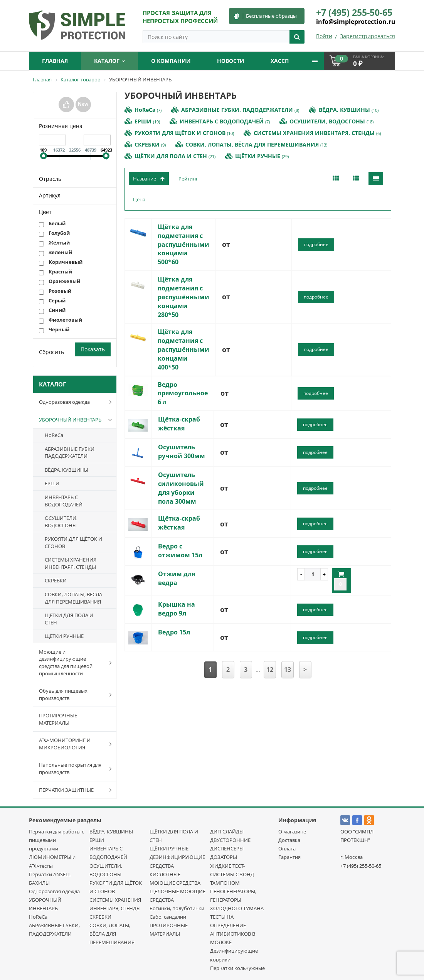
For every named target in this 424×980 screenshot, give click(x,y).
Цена (139, 199)
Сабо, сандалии (168, 917)
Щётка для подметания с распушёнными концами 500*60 (183, 244)
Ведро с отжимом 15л (180, 551)
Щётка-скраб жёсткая (179, 424)
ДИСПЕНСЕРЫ (227, 848)
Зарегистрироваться (368, 36)
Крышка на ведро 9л (177, 609)
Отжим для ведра (177, 578)
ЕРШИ (52, 483)
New (83, 104)
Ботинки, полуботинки (177, 908)
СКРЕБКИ (56, 580)
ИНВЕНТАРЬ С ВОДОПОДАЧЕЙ (64, 501)
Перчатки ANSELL (50, 874)
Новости (231, 61)
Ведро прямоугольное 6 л (183, 393)
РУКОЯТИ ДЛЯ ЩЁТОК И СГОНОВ (73, 542)
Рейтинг (188, 179)
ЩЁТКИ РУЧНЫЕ (64, 636)
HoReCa (54, 435)
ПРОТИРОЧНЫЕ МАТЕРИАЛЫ (58, 719)
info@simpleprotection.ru (356, 22)
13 (288, 670)
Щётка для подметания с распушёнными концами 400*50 (183, 349)
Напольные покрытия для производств (77, 768)
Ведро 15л (174, 632)
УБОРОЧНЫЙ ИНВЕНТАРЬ (77, 420)
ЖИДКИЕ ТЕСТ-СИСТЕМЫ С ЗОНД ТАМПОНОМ (232, 874)
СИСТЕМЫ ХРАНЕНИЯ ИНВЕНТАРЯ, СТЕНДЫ (71, 563)
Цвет (45, 212)
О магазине (292, 832)
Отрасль (50, 179)
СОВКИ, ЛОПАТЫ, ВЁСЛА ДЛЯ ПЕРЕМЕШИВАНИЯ (73, 598)
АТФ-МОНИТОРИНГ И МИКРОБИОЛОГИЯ (77, 744)
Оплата (287, 848)
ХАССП (280, 61)
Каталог (109, 61)
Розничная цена (61, 126)
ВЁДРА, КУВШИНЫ (66, 470)
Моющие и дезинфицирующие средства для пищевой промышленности (77, 663)
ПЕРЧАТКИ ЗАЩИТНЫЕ (77, 790)
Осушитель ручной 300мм (182, 451)
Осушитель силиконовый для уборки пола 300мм (181, 488)
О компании (171, 61)
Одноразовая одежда (77, 402)
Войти (324, 36)
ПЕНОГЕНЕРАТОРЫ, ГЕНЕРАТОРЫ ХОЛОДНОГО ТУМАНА (237, 900)
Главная (55, 61)
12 (270, 670)
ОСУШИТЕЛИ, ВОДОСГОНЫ (61, 522)
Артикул (50, 195)
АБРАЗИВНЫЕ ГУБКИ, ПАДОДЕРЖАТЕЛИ (70, 453)
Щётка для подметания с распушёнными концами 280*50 (183, 297)
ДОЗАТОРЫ (224, 857)
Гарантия (289, 857)
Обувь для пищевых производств (77, 694)
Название (149, 179)
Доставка (289, 840)
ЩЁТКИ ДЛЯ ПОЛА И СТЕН (69, 619)
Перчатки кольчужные (237, 968)
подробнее (316, 244)
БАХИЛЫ (39, 883)
